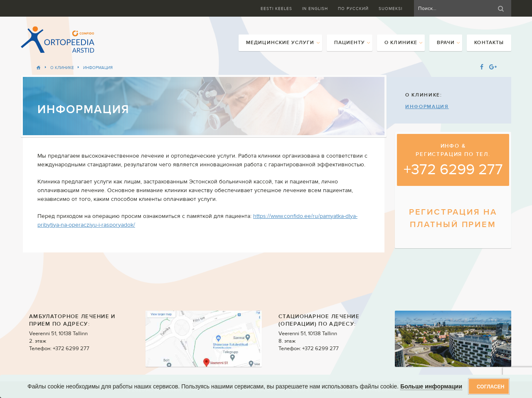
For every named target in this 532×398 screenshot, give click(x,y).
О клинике (62, 68)
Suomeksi (390, 9)
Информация (98, 68)
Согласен (490, 387)
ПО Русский (353, 9)
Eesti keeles (276, 9)
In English (315, 9)
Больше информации (431, 386)
